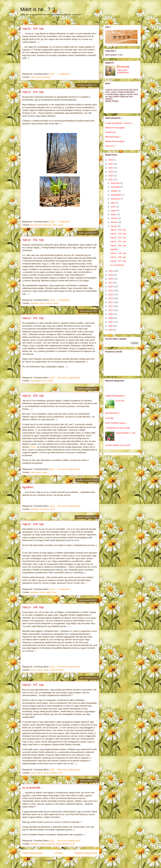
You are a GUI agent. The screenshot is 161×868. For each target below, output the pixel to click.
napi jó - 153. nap (33, 92)
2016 (111, 287)
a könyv (33, 447)
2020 (111, 271)
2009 (111, 314)
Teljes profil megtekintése (123, 71)
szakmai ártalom (57, 670)
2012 (111, 302)
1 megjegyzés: (64, 74)
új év (53, 509)
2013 (111, 298)
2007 (111, 322)
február (114, 222)
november (116, 187)
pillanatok (46, 77)
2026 (111, 160)
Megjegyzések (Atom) (66, 861)
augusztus (116, 199)
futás (32, 77)
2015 (111, 291)
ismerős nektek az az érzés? (118, 445)
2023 (111, 172)
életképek (35, 303)
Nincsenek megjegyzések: (69, 378)
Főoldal (58, 853)
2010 (111, 310)
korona (48, 303)
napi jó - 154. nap (33, 29)
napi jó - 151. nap (33, 318)
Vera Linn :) (110, 146)
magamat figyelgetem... (116, 396)
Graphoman (111, 132)
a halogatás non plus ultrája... (118, 428)
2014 (111, 295)
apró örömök (36, 225)
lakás (42, 592)
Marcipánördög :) (113, 137)
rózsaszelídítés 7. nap (126, 433)
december (116, 183)
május (114, 211)
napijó (38, 77)
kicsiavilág (35, 381)
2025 (111, 164)
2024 (111, 168)
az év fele (120, 401)
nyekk (43, 844)
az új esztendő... (32, 788)
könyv (38, 472)
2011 (111, 306)
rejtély (59, 844)
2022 (111, 176)
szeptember (116, 195)
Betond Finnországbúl (115, 128)
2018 (111, 279)
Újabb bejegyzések (32, 853)
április (114, 214)
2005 (111, 330)
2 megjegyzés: (64, 300)
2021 (111, 180)
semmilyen (45, 509)
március (115, 218)
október (114, 191)
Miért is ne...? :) (38, 9)
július (113, 203)
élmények (47, 225)
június (114, 207)
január (114, 226)
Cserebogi (124, 67)
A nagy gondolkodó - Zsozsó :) (119, 123)
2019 (111, 275)
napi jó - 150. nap (33, 396)
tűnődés (53, 773)
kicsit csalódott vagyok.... (116, 423)
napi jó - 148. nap (33, 607)
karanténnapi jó (112, 413)
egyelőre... (29, 487)
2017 (111, 283)
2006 (111, 326)
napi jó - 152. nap (33, 240)
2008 (111, 318)
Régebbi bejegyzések (86, 853)
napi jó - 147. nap (33, 685)
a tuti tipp (109, 418)
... (106, 386)
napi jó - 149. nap (33, 524)
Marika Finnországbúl (115, 141)
